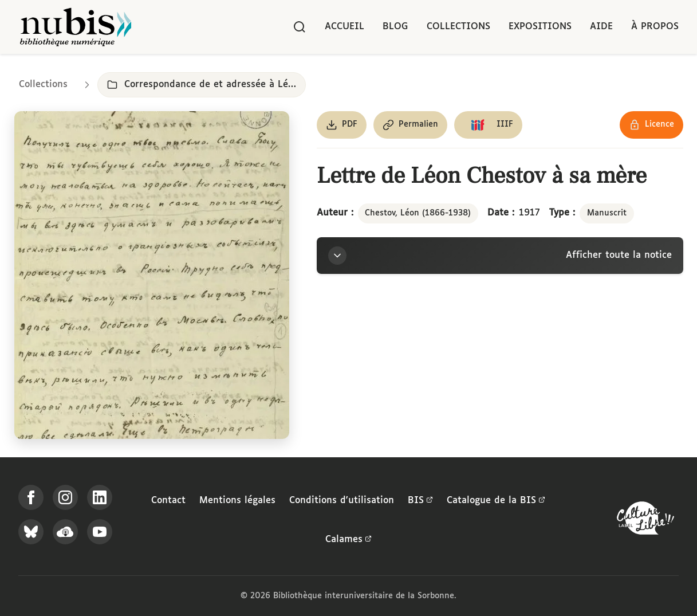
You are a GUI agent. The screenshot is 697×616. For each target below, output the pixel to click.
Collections (458, 27)
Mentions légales (237, 501)
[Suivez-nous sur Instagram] (65, 497)
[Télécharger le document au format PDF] (342, 125)
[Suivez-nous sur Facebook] (31, 497)
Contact (168, 501)
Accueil (344, 27)
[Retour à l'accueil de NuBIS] (76, 27)
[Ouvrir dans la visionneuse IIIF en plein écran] (152, 275)
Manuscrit (607, 213)
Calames (348, 540)
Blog (395, 27)
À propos (655, 27)
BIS (420, 501)
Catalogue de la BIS (496, 501)
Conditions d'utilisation (342, 501)
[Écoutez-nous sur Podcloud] (65, 532)
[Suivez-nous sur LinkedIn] (100, 497)
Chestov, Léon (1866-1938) (418, 213)
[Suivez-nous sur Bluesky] (31, 532)
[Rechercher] (300, 27)
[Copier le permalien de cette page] (410, 125)
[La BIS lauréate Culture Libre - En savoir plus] (645, 521)
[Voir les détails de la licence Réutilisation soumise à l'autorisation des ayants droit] (651, 125)
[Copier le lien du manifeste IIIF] (488, 125)
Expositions (540, 27)
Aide (601, 27)
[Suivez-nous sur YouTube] (100, 532)
